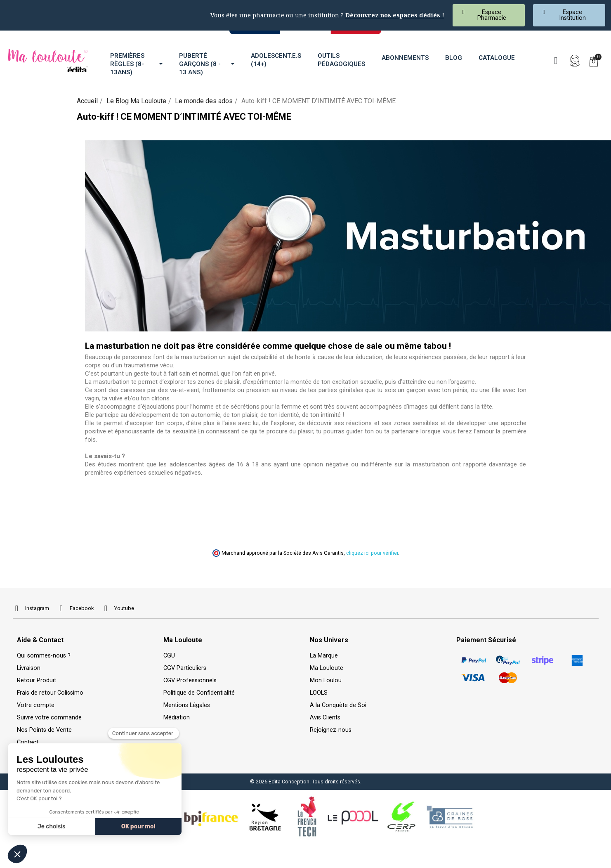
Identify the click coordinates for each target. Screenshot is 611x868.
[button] (489, 15)
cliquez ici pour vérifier (372, 553)
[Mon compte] (575, 61)
